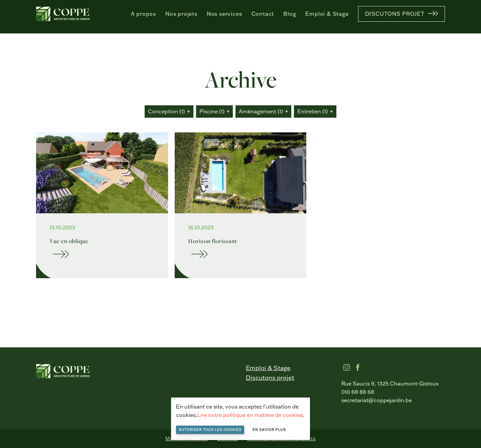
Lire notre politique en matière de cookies (250, 415)
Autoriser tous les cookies (210, 430)
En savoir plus (269, 430)
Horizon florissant (213, 241)
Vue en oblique (69, 241)
